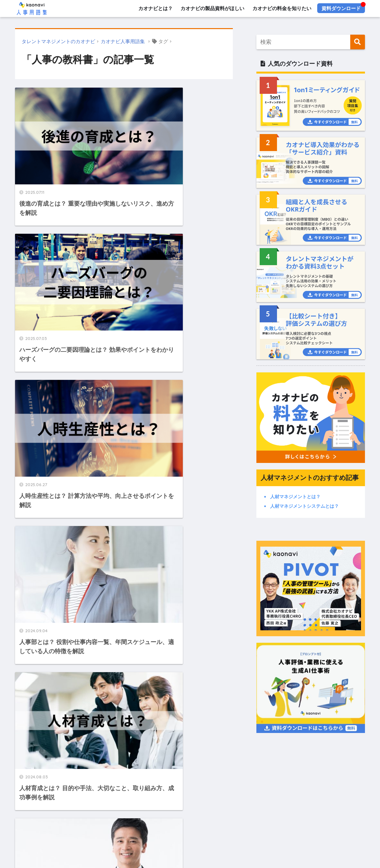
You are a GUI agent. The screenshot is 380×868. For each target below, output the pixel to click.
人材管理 (143, 847)
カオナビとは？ (155, 8)
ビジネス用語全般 (227, 847)
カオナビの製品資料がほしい (212, 8)
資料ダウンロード (341, 8)
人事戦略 (118, 847)
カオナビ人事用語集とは (52, 825)
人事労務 (262, 847)
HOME (190, 801)
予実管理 (287, 847)
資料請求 (98, 825)
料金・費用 (160, 825)
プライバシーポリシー (301, 825)
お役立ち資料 (128, 825)
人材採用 (193, 847)
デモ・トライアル (198, 825)
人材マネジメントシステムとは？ (304, 506)
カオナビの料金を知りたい (282, 8)
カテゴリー (190, 836)
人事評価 (93, 847)
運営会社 (341, 825)
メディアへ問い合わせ (247, 825)
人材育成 (168, 847)
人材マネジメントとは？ (295, 497)
